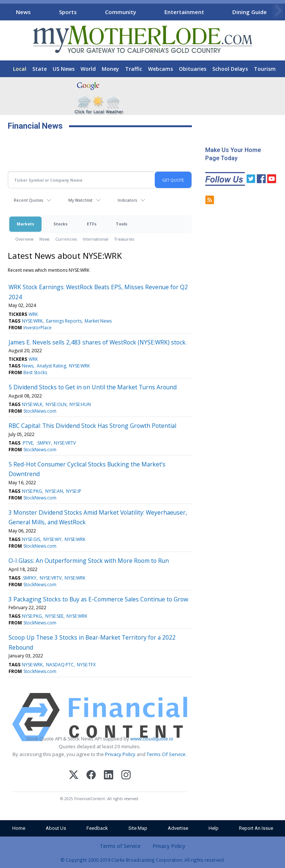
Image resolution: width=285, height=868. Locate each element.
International (96, 239)
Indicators (127, 200)
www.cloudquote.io (152, 739)
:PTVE (27, 443)
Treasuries (124, 239)
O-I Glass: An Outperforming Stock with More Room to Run (89, 561)
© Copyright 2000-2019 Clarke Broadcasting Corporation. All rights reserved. (143, 860)
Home (19, 828)
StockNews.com (40, 411)
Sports (68, 12)
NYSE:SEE (54, 616)
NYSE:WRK (32, 321)
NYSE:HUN (80, 404)
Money (110, 69)
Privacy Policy (120, 754)
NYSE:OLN (56, 404)
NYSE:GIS (31, 539)
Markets (25, 224)
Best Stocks (35, 372)
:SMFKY (44, 443)
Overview (24, 239)
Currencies (66, 239)
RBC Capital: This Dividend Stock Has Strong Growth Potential (92, 426)
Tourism (265, 69)
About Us (56, 828)
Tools (122, 224)
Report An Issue (256, 828)
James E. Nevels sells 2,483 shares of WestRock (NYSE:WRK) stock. (98, 342)
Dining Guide (250, 12)
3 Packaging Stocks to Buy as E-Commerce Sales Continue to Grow (98, 599)
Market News (98, 321)
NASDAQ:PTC (60, 665)
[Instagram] (126, 776)
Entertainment (184, 12)
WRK (33, 314)
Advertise (178, 828)
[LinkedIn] (109, 776)
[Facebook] (91, 776)
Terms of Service (120, 846)
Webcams (160, 69)
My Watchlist (80, 200)
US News (64, 69)
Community (121, 12)
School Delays (230, 69)
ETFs (92, 224)
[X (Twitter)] (74, 776)
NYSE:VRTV (65, 443)
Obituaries (193, 69)
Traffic (134, 69)
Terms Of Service (166, 754)
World (88, 69)
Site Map (138, 828)
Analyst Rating (51, 366)
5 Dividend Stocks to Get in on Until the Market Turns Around (93, 387)
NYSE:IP (74, 491)
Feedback (97, 828)
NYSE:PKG (32, 491)
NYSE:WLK (32, 404)
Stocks (60, 224)
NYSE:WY (53, 539)
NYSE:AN (54, 491)
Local (20, 69)
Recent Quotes (28, 200)
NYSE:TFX (86, 665)
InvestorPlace (37, 328)
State (40, 69)
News (23, 12)
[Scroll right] (278, 11)
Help (214, 828)
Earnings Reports (64, 321)
